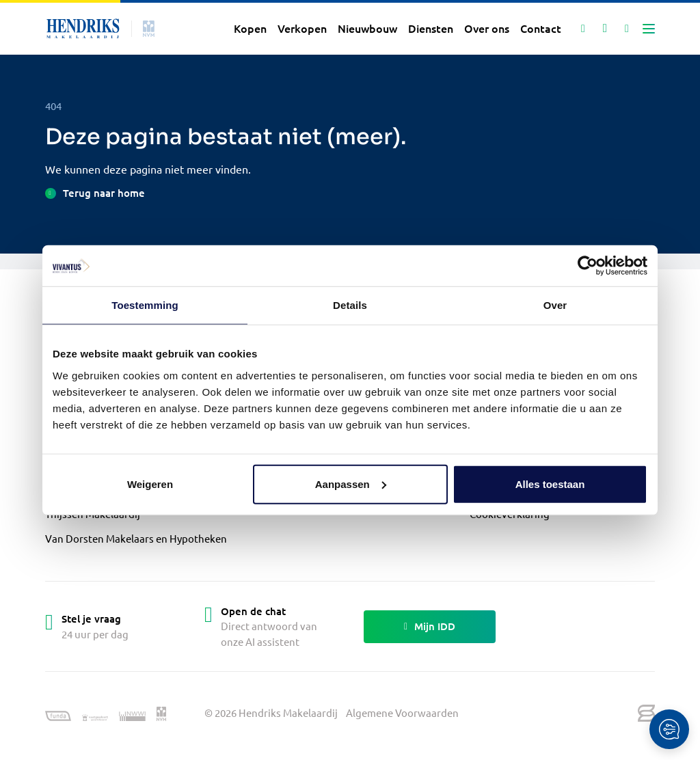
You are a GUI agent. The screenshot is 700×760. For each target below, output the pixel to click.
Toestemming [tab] (145, 305)
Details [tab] (350, 305)
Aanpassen (351, 484)
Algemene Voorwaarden (402, 712)
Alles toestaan (550, 484)
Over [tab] (555, 305)
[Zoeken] (583, 29)
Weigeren (150, 484)
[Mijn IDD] (627, 29)
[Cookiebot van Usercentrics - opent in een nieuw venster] (588, 266)
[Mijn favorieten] (605, 29)
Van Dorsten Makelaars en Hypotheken (136, 538)
